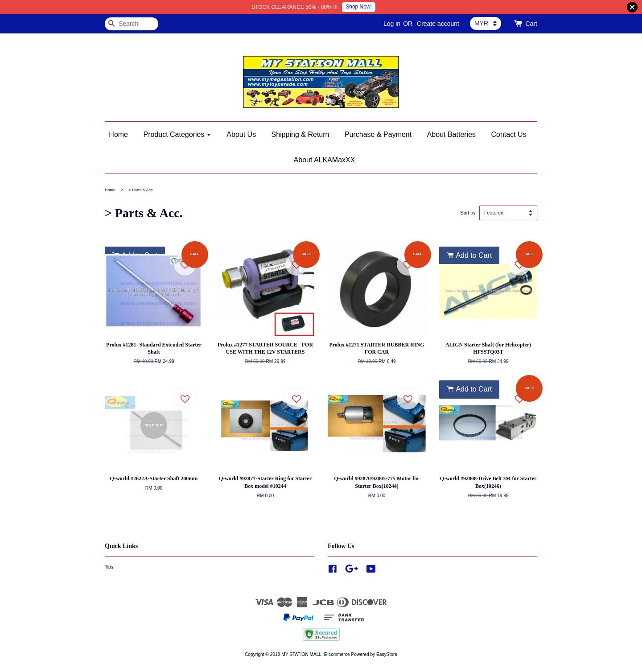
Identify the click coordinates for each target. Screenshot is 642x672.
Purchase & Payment (378, 134)
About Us (241, 134)
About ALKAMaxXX (325, 160)
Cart (531, 24)
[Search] (132, 24)
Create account (438, 24)
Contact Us (509, 134)
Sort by (468, 213)
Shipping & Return (300, 134)
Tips (109, 567)
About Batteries (451, 134)
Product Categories (177, 134)
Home (118, 134)
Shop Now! (359, 7)
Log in (392, 24)
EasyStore (387, 654)
